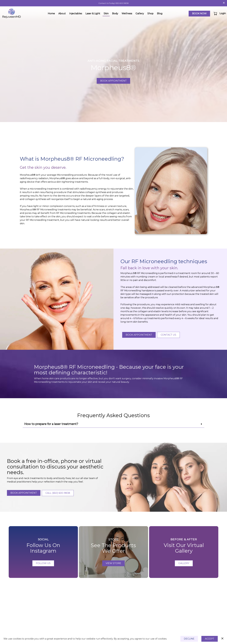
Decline (189, 639)
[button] (216, 13)
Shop (150, 14)
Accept (210, 639)
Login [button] (223, 13)
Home (51, 14)
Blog (160, 14)
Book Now (199, 14)
